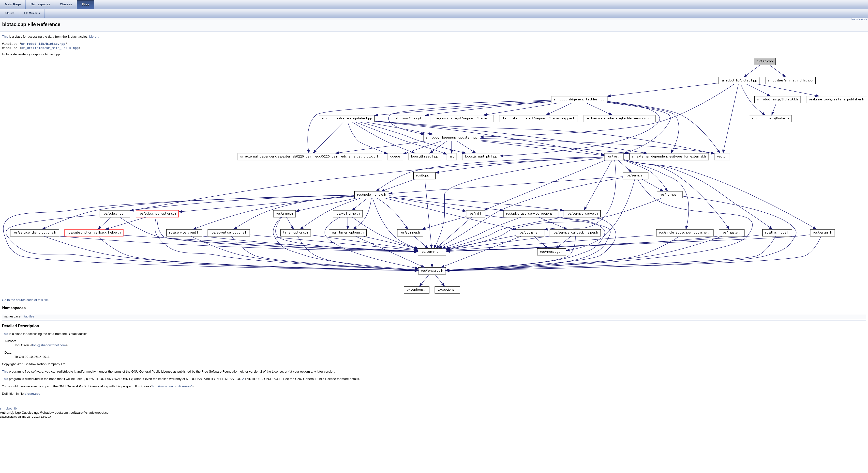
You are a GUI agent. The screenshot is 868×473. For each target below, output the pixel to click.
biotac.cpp (33, 394)
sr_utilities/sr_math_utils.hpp (50, 48)
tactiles (29, 316)
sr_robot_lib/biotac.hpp (43, 44)
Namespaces (859, 19)
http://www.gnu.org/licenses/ (172, 386)
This (5, 37)
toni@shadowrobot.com (49, 345)
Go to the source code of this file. (25, 300)
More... (94, 37)
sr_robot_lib (8, 408)
